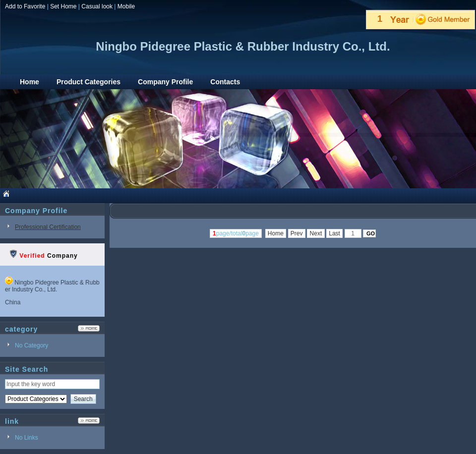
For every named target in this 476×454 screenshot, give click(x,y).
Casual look (97, 6)
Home (276, 233)
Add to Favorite (25, 6)
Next (316, 233)
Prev (297, 233)
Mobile (126, 6)
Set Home (63, 6)
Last (334, 233)
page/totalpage (236, 233)
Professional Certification (48, 227)
